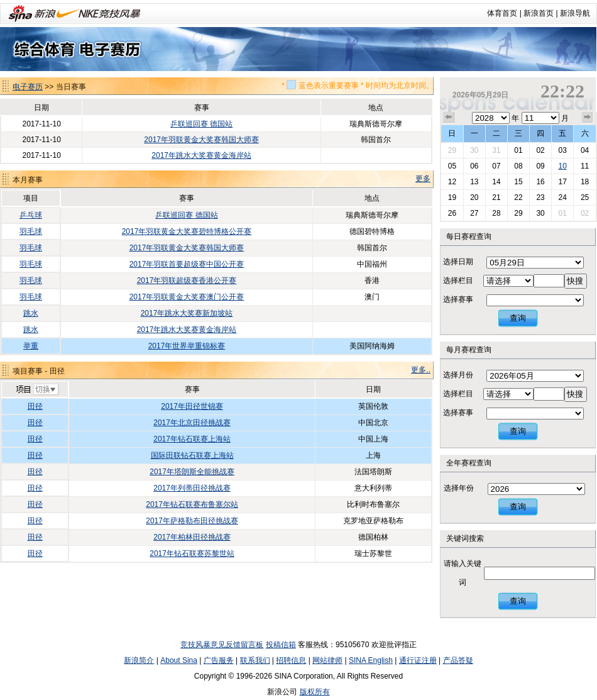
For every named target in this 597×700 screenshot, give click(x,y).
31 (496, 150)
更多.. (421, 370)
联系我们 (255, 660)
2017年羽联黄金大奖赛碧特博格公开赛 (187, 231)
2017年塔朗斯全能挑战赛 (192, 472)
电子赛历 (28, 87)
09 (540, 166)
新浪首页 (539, 13)
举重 (31, 346)
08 (518, 166)
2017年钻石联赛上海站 (192, 439)
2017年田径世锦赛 (192, 406)
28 (496, 213)
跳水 (31, 313)
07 (496, 166)
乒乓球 (31, 215)
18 (585, 182)
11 (585, 166)
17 (562, 182)
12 (452, 182)
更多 (423, 179)
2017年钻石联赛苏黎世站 (192, 553)
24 (562, 197)
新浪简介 (139, 660)
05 (452, 166)
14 (496, 182)
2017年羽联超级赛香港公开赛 (187, 281)
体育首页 (502, 13)
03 (562, 150)
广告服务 (219, 660)
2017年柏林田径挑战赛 (192, 537)
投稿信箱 (281, 645)
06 (474, 166)
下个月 (588, 118)
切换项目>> (37, 390)
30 (474, 150)
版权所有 (315, 692)
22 (518, 197)
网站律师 (327, 660)
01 (518, 150)
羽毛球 (31, 231)
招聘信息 (291, 660)
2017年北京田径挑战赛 (192, 423)
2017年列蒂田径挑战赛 (192, 488)
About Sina (179, 660)
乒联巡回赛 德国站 (201, 124)
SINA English (371, 660)
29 (452, 150)
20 (474, 197)
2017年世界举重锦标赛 (187, 346)
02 (540, 150)
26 (452, 213)
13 (474, 182)
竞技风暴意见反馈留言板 (222, 645)
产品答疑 (458, 660)
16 (540, 182)
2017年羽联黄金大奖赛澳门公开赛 (187, 297)
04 (585, 150)
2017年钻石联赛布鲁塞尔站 (192, 504)
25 (585, 197)
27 (474, 213)
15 (518, 182)
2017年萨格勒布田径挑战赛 (192, 521)
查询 (518, 318)
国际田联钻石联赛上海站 (192, 455)
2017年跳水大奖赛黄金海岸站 (201, 155)
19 (452, 197)
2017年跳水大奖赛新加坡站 (187, 313)
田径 (35, 406)
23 (540, 197)
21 (496, 197)
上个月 (449, 118)
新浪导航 (575, 13)
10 (562, 166)
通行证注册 (418, 660)
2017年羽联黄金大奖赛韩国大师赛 (201, 140)
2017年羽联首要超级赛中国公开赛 (187, 264)
